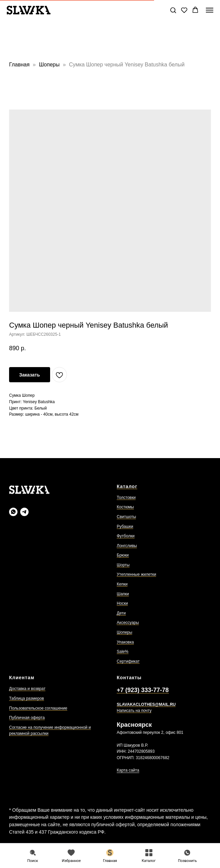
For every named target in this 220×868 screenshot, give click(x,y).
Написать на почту (134, 711)
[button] (173, 10)
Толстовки (126, 498)
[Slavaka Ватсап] (13, 512)
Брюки (123, 555)
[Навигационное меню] (210, 10)
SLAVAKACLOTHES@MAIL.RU (146, 705)
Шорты (123, 565)
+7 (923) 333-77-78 (143, 690)
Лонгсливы (127, 546)
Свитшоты (126, 517)
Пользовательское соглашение (38, 708)
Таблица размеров (27, 698)
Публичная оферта (27, 718)
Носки (122, 603)
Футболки (126, 536)
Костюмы (125, 507)
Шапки (123, 594)
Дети (121, 613)
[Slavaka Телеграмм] (24, 512)
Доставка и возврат (27, 689)
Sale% (123, 652)
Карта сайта (128, 770)
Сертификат (128, 661)
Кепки (122, 584)
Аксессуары (128, 623)
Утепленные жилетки (136, 574)
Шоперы (50, 65)
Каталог (127, 486)
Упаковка (125, 642)
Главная (19, 65)
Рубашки (125, 527)
